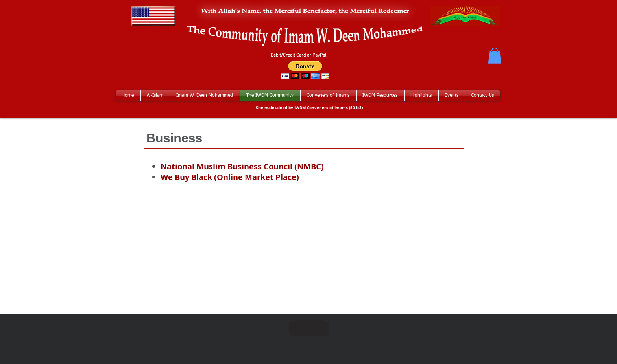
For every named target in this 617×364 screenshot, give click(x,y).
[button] (495, 56)
